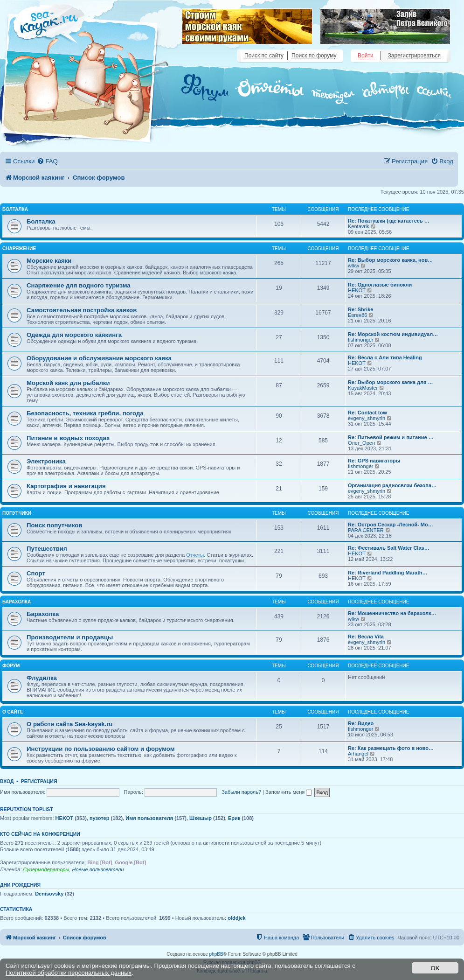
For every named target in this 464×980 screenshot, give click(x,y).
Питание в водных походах (68, 438)
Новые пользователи (98, 869)
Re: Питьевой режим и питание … (391, 437)
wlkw (353, 266)
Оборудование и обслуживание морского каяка (99, 358)
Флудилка (42, 678)
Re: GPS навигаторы (374, 461)
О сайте (13, 712)
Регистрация (39, 781)
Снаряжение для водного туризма (79, 285)
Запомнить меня (289, 792)
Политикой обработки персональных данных (69, 973)
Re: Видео (361, 723)
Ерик (234, 818)
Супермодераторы (46, 869)
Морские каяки (49, 261)
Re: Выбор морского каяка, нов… (390, 260)
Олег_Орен (361, 443)
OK (435, 968)
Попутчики (17, 513)
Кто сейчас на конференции (40, 834)
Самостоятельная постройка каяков (82, 310)
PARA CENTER (366, 530)
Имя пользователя (149, 818)
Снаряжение (19, 248)
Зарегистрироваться (414, 56)
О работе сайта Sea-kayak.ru (69, 724)
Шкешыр (201, 818)
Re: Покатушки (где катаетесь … (389, 221)
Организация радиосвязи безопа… (392, 485)
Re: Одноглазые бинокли (380, 285)
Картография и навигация (66, 486)
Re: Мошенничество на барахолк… (392, 613)
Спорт (36, 573)
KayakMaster (363, 388)
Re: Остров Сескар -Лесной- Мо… (391, 525)
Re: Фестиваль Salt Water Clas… (389, 548)
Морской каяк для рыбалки (68, 383)
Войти (366, 56)
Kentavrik (359, 226)
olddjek (237, 918)
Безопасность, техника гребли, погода (85, 413)
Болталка (15, 209)
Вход (7, 781)
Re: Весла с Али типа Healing (385, 357)
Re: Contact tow (367, 413)
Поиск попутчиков (55, 525)
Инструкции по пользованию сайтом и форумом (100, 749)
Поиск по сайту (264, 56)
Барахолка (17, 602)
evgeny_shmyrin (367, 418)
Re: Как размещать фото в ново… (391, 748)
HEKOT (357, 290)
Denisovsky (49, 894)
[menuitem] (47, 161)
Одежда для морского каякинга (74, 335)
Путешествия (47, 549)
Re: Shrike (360, 309)
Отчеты (195, 555)
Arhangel (358, 754)
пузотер (99, 818)
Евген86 (357, 315)
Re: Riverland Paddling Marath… (388, 573)
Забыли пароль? (241, 792)
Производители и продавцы (70, 637)
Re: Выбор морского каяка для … (390, 382)
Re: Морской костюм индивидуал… (393, 334)
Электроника (46, 461)
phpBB (216, 954)
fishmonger (360, 340)
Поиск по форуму (314, 56)
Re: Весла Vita (366, 637)
